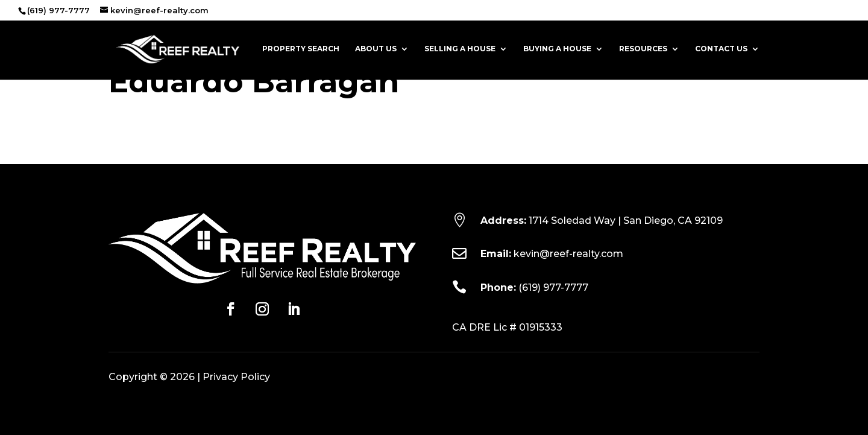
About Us (376, 49)
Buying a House (557, 49)
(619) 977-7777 (553, 287)
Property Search (301, 49)
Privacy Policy (236, 377)
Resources (643, 49)
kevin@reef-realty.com (568, 254)
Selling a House (460, 49)
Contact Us (721, 49)
